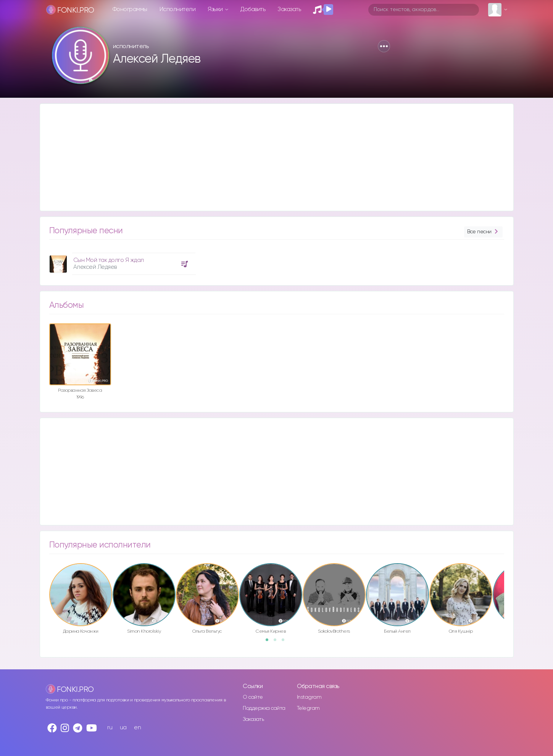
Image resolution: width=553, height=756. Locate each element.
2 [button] (277, 642)
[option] (121, 261)
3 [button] (285, 642)
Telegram (308, 708)
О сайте (253, 697)
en (137, 728)
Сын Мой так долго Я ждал (109, 260)
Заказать (289, 9)
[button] (384, 46)
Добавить (253, 9)
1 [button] (269, 642)
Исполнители (178, 9)
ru (110, 728)
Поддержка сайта (264, 708)
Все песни (483, 232)
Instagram (309, 697)
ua (123, 728)
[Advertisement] (269, 157)
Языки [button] (216, 9)
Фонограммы (130, 9)
